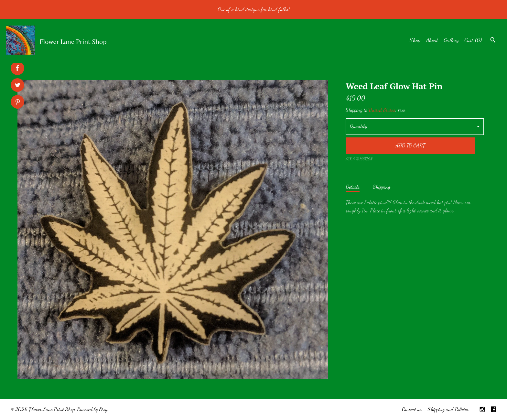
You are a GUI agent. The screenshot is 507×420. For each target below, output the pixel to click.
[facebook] (493, 410)
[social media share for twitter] (18, 86)
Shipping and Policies (448, 409)
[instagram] (482, 410)
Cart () (473, 40)
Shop (415, 40)
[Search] (493, 41)
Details (353, 187)
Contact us (412, 409)
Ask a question (359, 159)
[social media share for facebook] (17, 68)
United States (382, 110)
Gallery (451, 40)
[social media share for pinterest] (18, 103)
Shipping (381, 187)
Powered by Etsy (92, 409)
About (432, 40)
